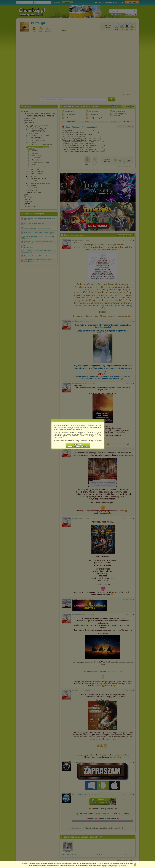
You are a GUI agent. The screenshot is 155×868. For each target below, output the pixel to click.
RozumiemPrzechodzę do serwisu (78, 445)
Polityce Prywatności (119, 866)
